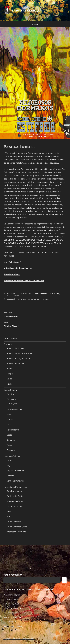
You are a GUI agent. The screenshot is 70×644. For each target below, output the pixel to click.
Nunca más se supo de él (13, 617)
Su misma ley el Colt (11, 604)
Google (10, 374)
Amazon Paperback (42, 294)
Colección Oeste (14, 299)
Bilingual (13, 404)
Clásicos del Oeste (15, 496)
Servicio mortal (10, 622)
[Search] (64, 580)
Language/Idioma (12, 456)
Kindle (10, 296)
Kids (8, 425)
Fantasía (10, 420)
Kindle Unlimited (14, 522)
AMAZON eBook (12, 274)
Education (11, 399)
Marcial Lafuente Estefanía (36, 299)
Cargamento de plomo (13, 595)
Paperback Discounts (16, 532)
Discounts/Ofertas (15, 501)
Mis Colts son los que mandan (15, 613)
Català (9, 460)
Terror (9, 445)
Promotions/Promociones (16, 487)
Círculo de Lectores (15, 491)
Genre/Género (10, 390)
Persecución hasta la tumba (14, 608)
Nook (9, 384)
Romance (11, 440)
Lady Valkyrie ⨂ (26, 11)
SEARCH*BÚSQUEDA (13, 575)
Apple (9, 369)
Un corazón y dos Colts (13, 626)
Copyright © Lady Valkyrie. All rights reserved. (19, 639)
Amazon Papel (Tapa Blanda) (20, 294)
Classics (10, 394)
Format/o (8, 344)
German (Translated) (16, 481)
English (10, 466)
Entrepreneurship (14, 409)
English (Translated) (15, 471)
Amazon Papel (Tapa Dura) (18, 359)
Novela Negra (13, 430)
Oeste (16, 296)
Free (8, 511)
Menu (35, 24)
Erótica (10, 415)
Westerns (11, 450)
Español (56, 294)
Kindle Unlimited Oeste (17, 527)
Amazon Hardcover (15, 348)
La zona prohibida (11, 599)
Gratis (9, 517)
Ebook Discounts (14, 506)
